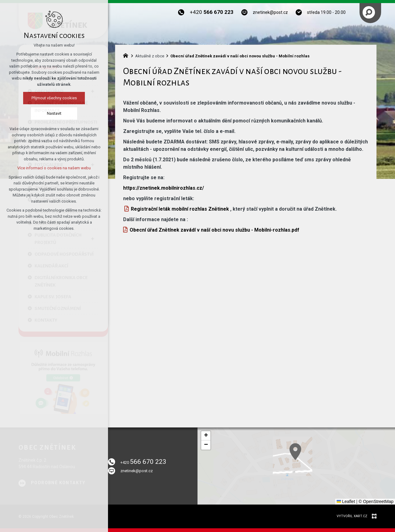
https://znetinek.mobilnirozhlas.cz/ (164, 188)
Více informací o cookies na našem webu (54, 168)
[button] (331, 473)
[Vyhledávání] (369, 12)
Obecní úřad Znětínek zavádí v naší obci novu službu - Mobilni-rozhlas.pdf (214, 230)
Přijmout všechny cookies (54, 98)
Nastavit (54, 113)
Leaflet (346, 501)
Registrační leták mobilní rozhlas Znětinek (180, 209)
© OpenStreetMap (376, 501)
